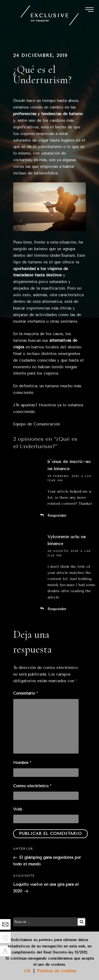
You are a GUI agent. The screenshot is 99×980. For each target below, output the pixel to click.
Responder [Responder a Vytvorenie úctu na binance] (57, 609)
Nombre (22, 763)
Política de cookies (57, 971)
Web (18, 809)
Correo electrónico (32, 786)
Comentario (25, 693)
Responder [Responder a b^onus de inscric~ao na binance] (57, 516)
